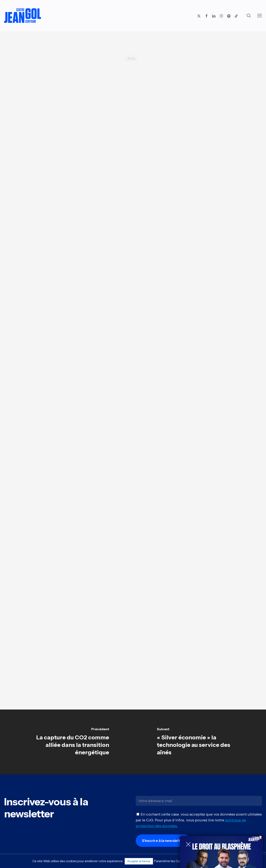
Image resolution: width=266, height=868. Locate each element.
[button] (260, 16)
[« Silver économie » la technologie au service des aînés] (199, 742)
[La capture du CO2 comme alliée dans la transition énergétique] (66, 742)
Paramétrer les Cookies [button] (171, 861)
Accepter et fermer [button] (139, 861)
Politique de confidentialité (211, 861)
